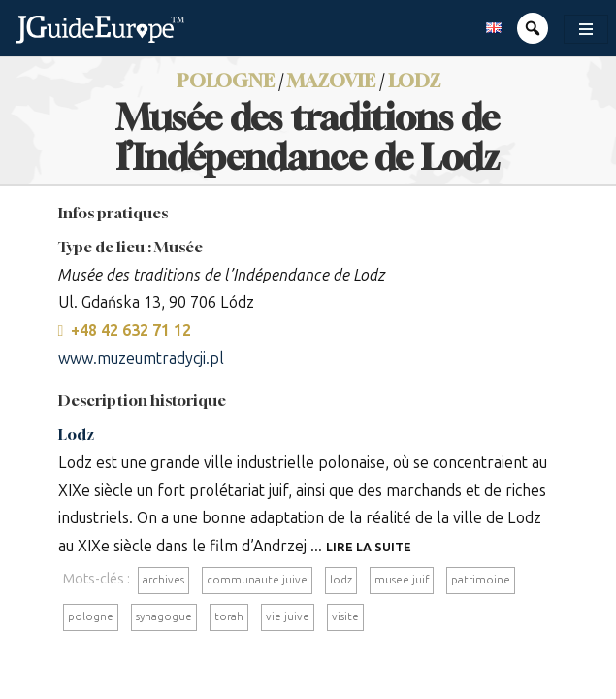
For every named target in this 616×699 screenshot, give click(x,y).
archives (163, 580)
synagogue (164, 616)
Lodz (414, 80)
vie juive (288, 616)
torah (229, 616)
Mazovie (331, 80)
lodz (341, 580)
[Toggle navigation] (586, 29)
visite (345, 616)
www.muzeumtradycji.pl (141, 359)
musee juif (402, 580)
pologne (91, 616)
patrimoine (481, 580)
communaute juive (257, 580)
